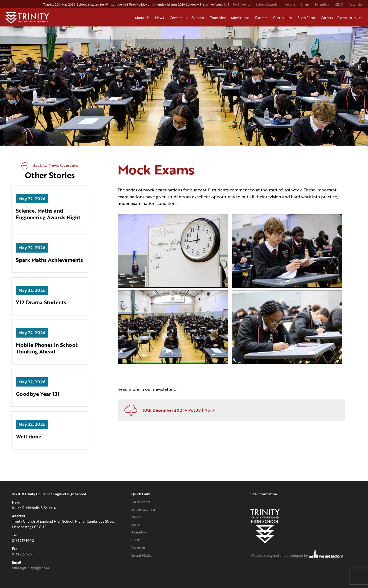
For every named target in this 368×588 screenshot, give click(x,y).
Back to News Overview (50, 165)
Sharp (305, 5)
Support (199, 18)
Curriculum (283, 18)
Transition (218, 18)
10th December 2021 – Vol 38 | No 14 (168, 410)
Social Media (142, 555)
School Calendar (267, 5)
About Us (143, 18)
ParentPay (322, 5)
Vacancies (356, 5)
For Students (241, 5)
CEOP (339, 5)
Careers (327, 18)
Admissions (241, 18)
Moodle (290, 5)
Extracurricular (350, 18)
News (160, 18)
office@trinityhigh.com (30, 568)
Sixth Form (307, 18)
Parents (262, 18)
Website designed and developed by (297, 555)
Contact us (178, 18)
